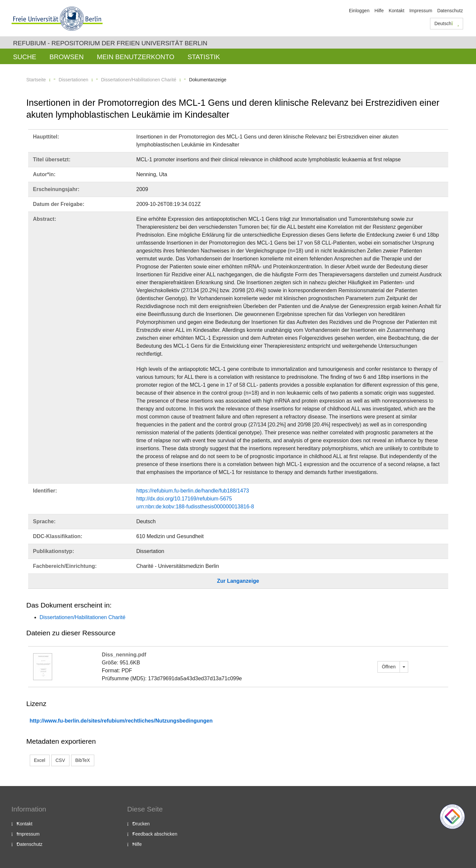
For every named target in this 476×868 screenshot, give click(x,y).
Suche (25, 57)
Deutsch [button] (447, 23)
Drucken (141, 824)
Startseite (36, 80)
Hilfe (379, 11)
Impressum (421, 11)
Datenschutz (450, 11)
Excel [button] (40, 760)
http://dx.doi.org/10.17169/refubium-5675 (184, 499)
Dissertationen (73, 80)
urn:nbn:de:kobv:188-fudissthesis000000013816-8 (195, 507)
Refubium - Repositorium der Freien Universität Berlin (110, 43)
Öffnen (389, 667)
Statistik (204, 57)
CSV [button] (60, 760)
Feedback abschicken (155, 834)
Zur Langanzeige (238, 581)
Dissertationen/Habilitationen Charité (138, 80)
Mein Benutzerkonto (136, 57)
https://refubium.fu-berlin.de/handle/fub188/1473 (193, 491)
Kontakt (396, 11)
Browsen (67, 57)
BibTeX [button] (83, 760)
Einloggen (359, 11)
